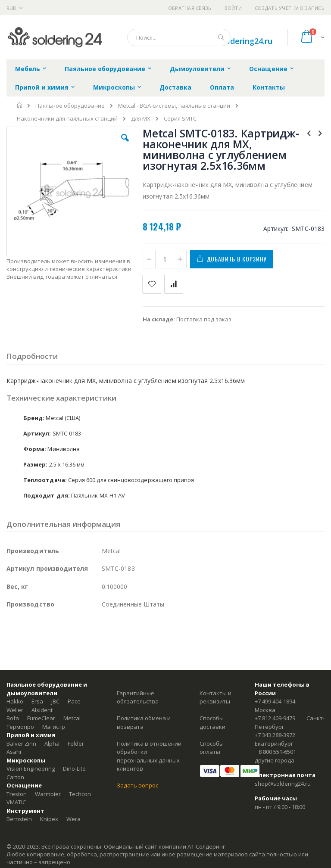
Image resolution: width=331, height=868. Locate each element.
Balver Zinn (21, 744)
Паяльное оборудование (70, 106)
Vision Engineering (31, 768)
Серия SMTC (180, 119)
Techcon (80, 794)
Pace (74, 701)
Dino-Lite (74, 768)
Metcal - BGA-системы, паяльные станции (174, 106)
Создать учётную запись (290, 8)
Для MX (141, 119)
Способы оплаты (212, 748)
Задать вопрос (137, 785)
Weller (15, 710)
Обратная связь (190, 8)
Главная (20, 105)
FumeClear (41, 718)
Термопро (20, 727)
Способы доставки (212, 722)
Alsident (42, 710)
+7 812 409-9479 (275, 718)
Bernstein (19, 819)
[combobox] (179, 37)
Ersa (37, 701)
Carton (15, 777)
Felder (76, 744)
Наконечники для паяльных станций (67, 119)
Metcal (72, 718)
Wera (73, 819)
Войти (233, 8)
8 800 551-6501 (277, 752)
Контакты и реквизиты (215, 697)
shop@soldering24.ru (233, 41)
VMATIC (16, 802)
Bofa (13, 718)
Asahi (14, 752)
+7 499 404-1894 (275, 701)
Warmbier (48, 794)
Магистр (54, 727)
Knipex (49, 819)
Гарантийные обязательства (138, 697)
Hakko (15, 701)
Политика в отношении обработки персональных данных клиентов (149, 756)
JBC (55, 701)
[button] (125, 144)
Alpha (52, 744)
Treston (17, 794)
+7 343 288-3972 (275, 735)
